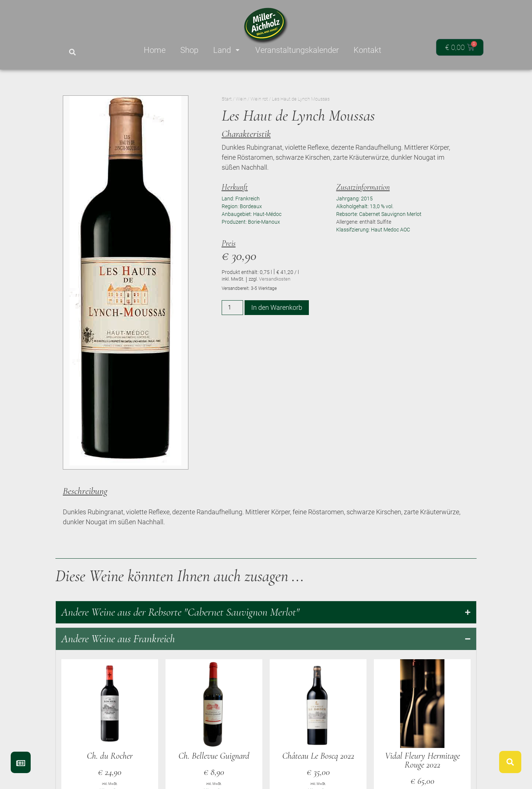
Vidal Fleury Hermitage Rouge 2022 (422, 760)
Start (227, 99)
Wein (241, 99)
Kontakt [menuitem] (367, 50)
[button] (72, 52)
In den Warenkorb (277, 307)
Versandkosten (275, 279)
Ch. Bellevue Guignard (214, 756)
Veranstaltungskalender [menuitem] (297, 50)
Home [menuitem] (155, 50)
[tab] (266, 612)
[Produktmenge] (232, 308)
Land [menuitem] (227, 50)
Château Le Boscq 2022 (318, 756)
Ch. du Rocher (110, 756)
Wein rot (259, 99)
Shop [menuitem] (189, 50)
